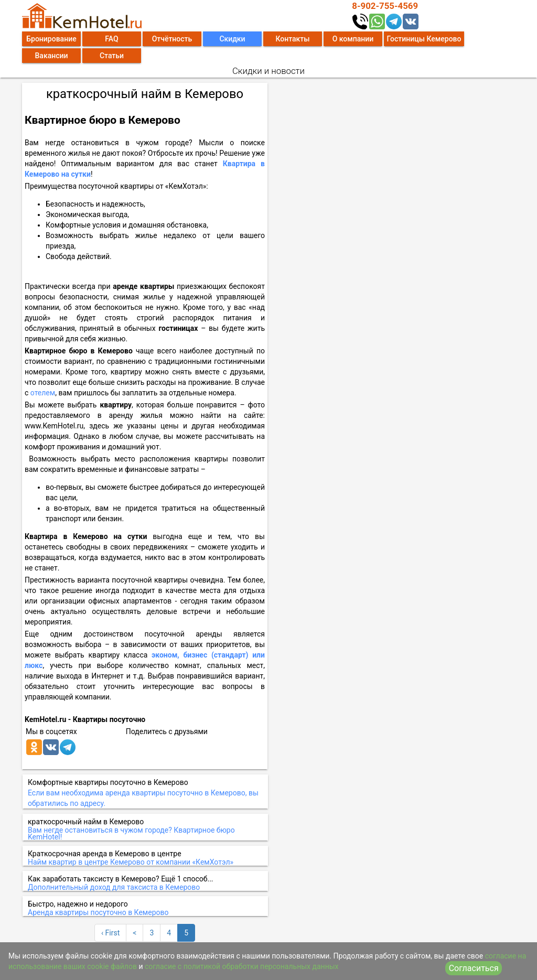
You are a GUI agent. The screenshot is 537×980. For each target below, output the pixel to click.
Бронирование (51, 39)
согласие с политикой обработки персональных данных (242, 966)
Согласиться (474, 968)
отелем (43, 393)
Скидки (232, 39)
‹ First (110, 933)
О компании (353, 39)
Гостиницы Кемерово (424, 39)
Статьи (112, 56)
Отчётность (172, 39)
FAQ (111, 39)
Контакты (292, 39)
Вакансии (52, 56)
